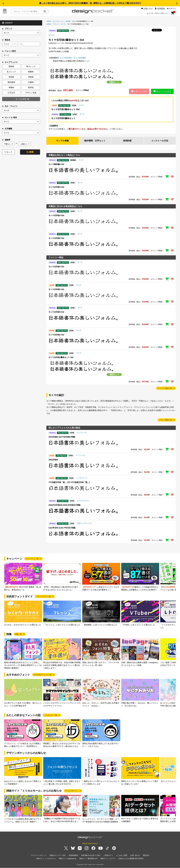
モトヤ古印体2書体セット (63, 118)
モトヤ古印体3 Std (56, 187)
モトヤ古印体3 (66, 58)
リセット (8, 152)
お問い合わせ (135, 855)
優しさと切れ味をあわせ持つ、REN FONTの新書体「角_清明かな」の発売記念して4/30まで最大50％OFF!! (90, 3)
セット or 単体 (9, 117)
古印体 (68, 21)
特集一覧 (18, 634)
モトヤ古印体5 (80, 58)
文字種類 (7, 129)
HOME (49, 21)
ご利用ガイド (108, 855)
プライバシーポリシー (39, 855)
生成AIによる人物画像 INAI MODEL (131, 859)
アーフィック (82, 433)
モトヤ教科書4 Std (56, 164)
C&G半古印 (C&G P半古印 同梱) (62, 528)
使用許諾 (127, 141)
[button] (3, 3)
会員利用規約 (73, 855)
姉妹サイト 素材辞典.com (88, 859)
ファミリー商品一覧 (165, 388)
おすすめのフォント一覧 (42, 675)
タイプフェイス (58, 21)
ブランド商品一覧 (166, 420)
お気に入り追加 (139, 91)
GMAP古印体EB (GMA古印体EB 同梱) (65, 505)
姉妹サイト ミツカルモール (46, 859)
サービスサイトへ (72, 791)
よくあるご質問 (122, 855)
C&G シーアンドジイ (85, 523)
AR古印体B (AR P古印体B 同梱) (62, 437)
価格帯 (6, 140)
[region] (111, 170)
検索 (30, 152)
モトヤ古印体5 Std (56, 238)
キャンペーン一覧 (32, 559)
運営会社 (146, 855)
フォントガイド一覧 (43, 597)
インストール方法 (160, 141)
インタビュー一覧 (51, 715)
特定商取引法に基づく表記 (91, 855)
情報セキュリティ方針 (58, 855)
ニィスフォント (82, 478)
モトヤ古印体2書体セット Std (65, 109)
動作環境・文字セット (95, 141)
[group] (23, 577)
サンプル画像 (62, 141)
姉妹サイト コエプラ (108, 859)
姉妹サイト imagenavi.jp (68, 859)
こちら (87, 61)
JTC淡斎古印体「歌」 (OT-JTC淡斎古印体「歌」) (69, 482)
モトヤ (63, 24)
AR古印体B (53, 460)
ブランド (7, 29)
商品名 (6, 40)
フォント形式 (9, 51)
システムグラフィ (83, 501)
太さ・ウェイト (10, 106)
